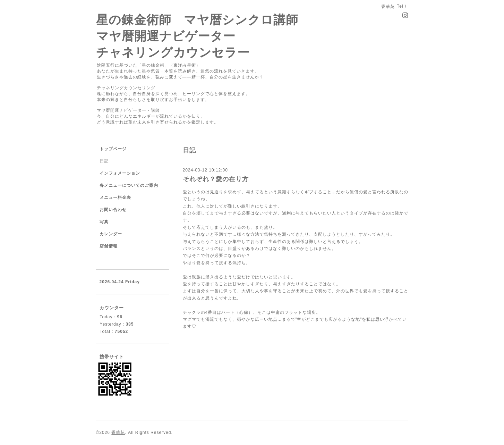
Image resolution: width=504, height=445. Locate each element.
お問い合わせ (113, 210)
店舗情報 (109, 246)
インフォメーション (120, 173)
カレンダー (111, 234)
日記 (104, 161)
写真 (104, 222)
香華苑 (118, 433)
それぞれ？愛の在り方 (216, 179)
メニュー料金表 (115, 198)
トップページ (113, 149)
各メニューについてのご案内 (129, 185)
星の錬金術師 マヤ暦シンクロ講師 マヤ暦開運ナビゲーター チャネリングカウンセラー (197, 36)
